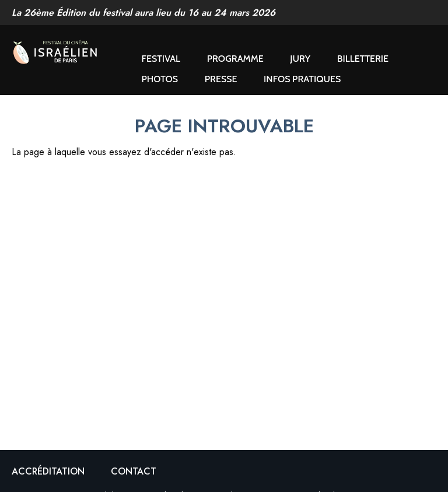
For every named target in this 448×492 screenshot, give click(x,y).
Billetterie (363, 59)
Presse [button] (221, 79)
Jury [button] (300, 59)
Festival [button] (161, 59)
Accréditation (48, 471)
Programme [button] (235, 59)
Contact (134, 471)
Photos (160, 79)
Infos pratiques (302, 79)
